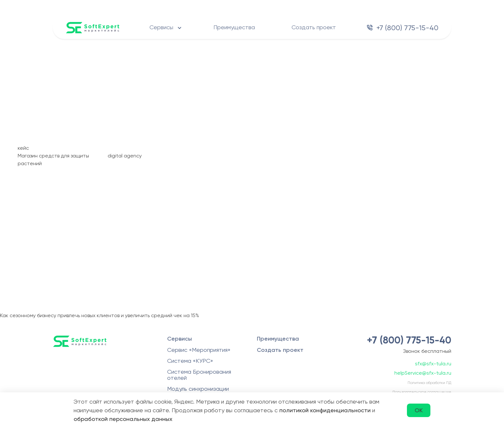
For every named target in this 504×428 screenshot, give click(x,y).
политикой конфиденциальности (325, 410)
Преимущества (234, 27)
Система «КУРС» (190, 361)
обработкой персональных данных (123, 419)
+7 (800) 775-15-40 (407, 28)
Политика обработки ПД (429, 383)
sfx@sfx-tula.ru (433, 364)
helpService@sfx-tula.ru (423, 373)
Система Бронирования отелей (199, 375)
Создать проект (314, 27)
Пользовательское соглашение (422, 392)
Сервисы (161, 27)
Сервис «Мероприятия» (199, 350)
